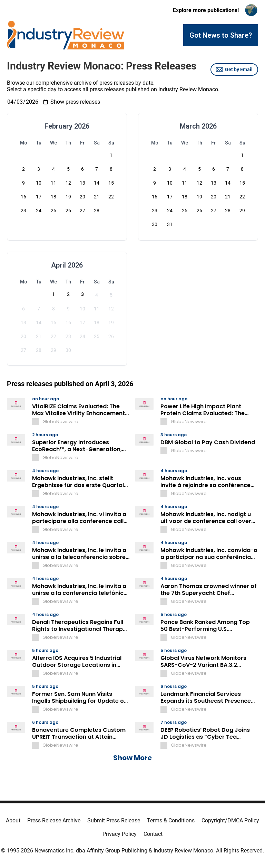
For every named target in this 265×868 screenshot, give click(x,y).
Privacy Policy (120, 834)
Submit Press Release (114, 820)
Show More (132, 758)
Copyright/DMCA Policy (230, 820)
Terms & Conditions (171, 820)
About (13, 820)
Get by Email (234, 69)
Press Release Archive (54, 820)
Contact (153, 834)
